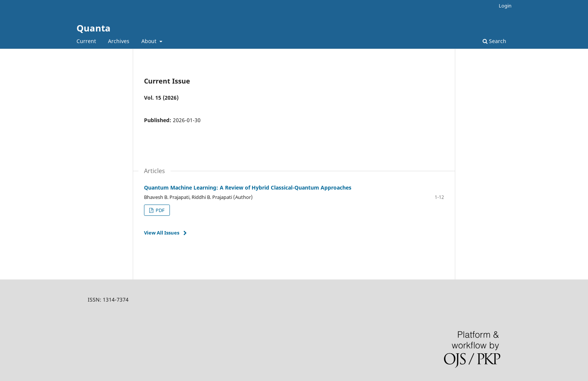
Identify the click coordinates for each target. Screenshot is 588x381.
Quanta (94, 28)
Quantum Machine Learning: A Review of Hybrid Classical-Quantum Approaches (248, 188)
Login (505, 6)
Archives (119, 41)
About (150, 41)
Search (494, 41)
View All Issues (162, 233)
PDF (160, 210)
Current (86, 41)
